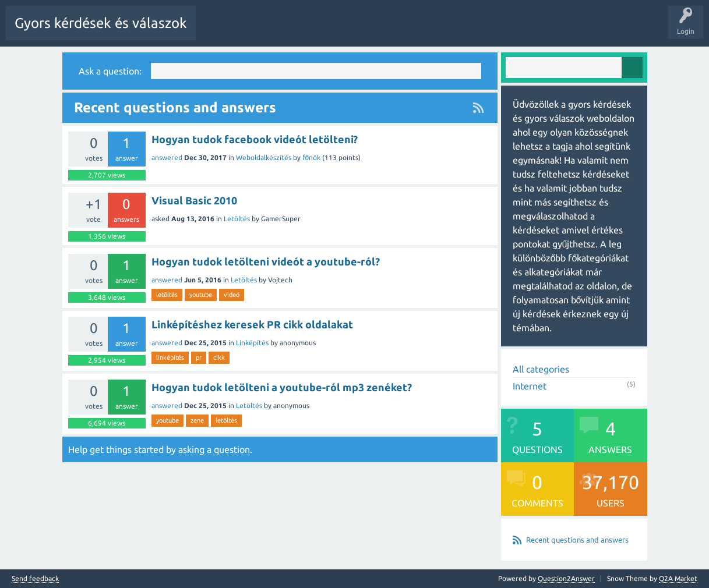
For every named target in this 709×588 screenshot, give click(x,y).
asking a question (214, 449)
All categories (541, 369)
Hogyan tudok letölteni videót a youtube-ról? (266, 261)
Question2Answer (566, 578)
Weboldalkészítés (264, 157)
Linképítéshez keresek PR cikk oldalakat (252, 324)
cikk (219, 357)
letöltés (167, 294)
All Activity (222, 31)
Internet (530, 385)
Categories (440, 31)
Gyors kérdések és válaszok (101, 23)
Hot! (309, 31)
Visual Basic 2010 (194, 200)
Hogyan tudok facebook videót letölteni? (255, 139)
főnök (312, 157)
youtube (201, 294)
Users (482, 31)
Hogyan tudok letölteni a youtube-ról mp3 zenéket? (282, 387)
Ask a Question (530, 31)
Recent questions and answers (577, 539)
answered (167, 157)
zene (197, 420)
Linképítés (252, 342)
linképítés (170, 357)
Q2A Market (678, 578)
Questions (268, 31)
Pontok (579, 31)
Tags (398, 31)
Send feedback (35, 578)
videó (232, 294)
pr (199, 357)
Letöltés (237, 218)
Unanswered (353, 31)
